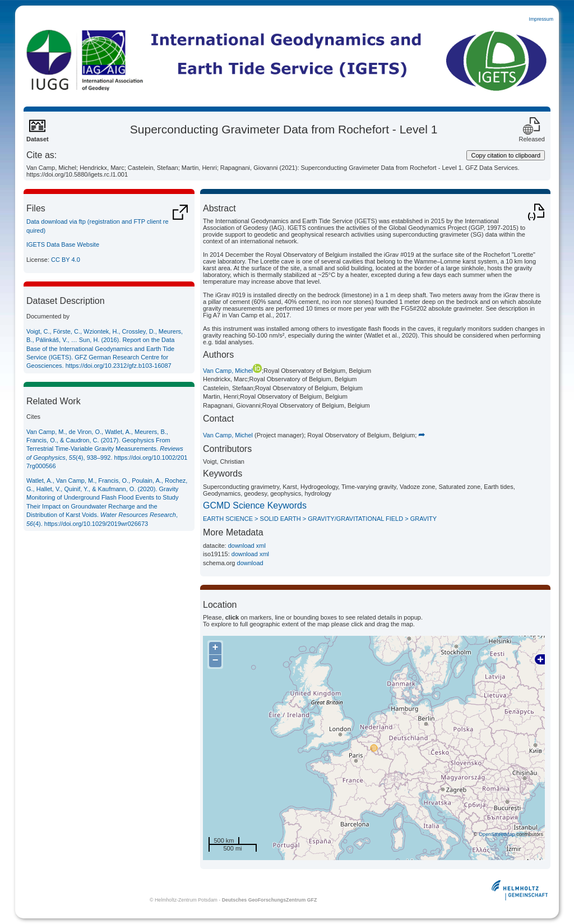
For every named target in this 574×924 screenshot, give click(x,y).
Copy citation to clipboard (506, 155)
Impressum (541, 19)
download (250, 563)
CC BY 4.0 (66, 260)
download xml (247, 546)
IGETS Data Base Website (63, 244)
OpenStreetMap (497, 834)
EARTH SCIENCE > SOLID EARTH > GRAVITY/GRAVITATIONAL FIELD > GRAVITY (320, 519)
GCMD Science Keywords (255, 505)
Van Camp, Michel (232, 371)
